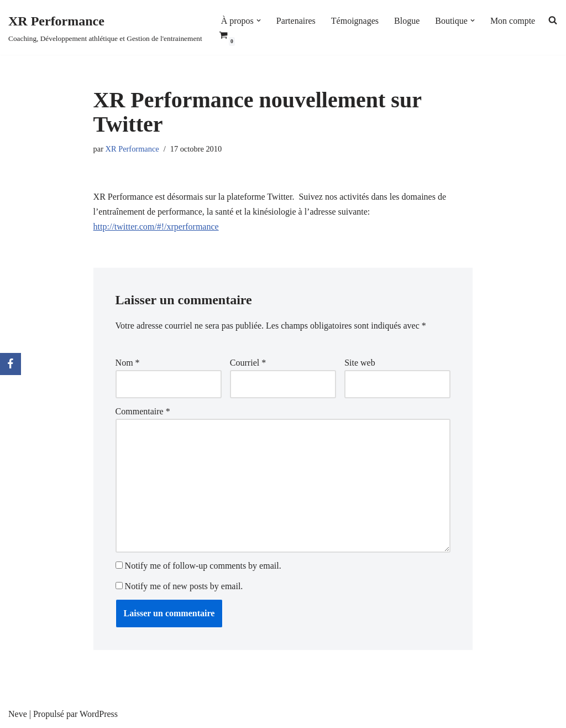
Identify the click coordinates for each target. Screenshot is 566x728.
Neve (18, 714)
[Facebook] (11, 364)
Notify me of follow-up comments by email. (203, 566)
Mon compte (513, 21)
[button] (259, 20)
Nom (128, 363)
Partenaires (296, 21)
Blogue (407, 21)
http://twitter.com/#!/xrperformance (156, 227)
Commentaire (143, 411)
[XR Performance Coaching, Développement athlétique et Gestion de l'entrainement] (105, 27)
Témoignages (355, 21)
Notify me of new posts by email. (184, 586)
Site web (360, 363)
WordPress (99, 714)
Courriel (248, 363)
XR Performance (132, 149)
